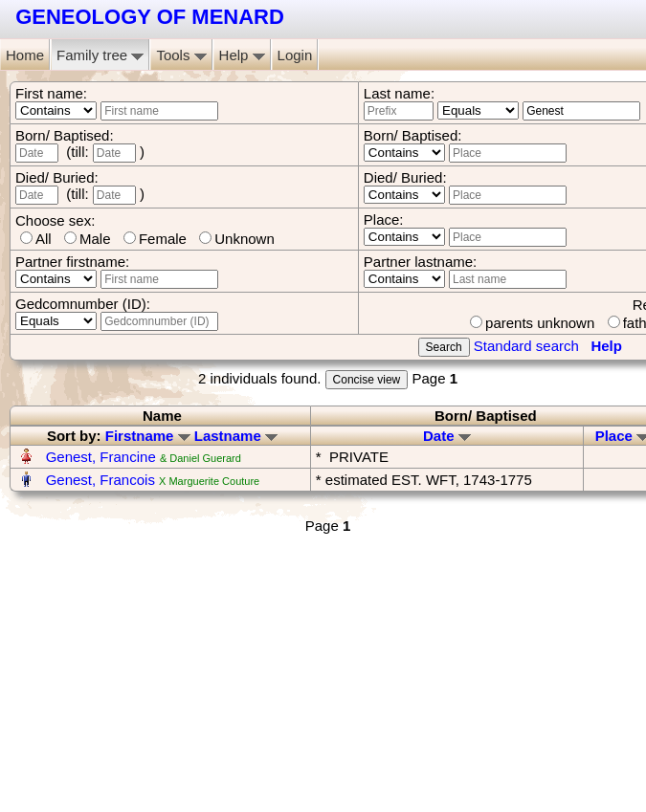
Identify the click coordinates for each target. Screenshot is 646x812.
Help (242, 55)
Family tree (100, 55)
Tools (181, 55)
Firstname (148, 436)
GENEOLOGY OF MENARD (150, 17)
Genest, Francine (101, 457)
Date (447, 436)
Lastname (236, 436)
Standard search (526, 346)
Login (295, 55)
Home (25, 55)
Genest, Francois (100, 480)
